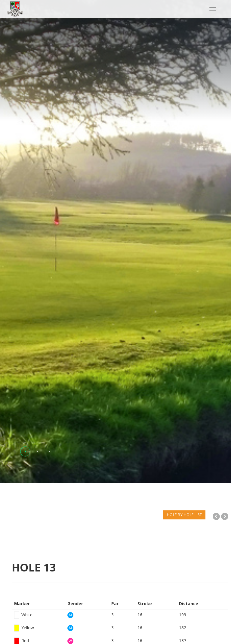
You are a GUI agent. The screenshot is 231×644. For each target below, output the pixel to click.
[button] (25, 451)
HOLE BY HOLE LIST (185, 515)
